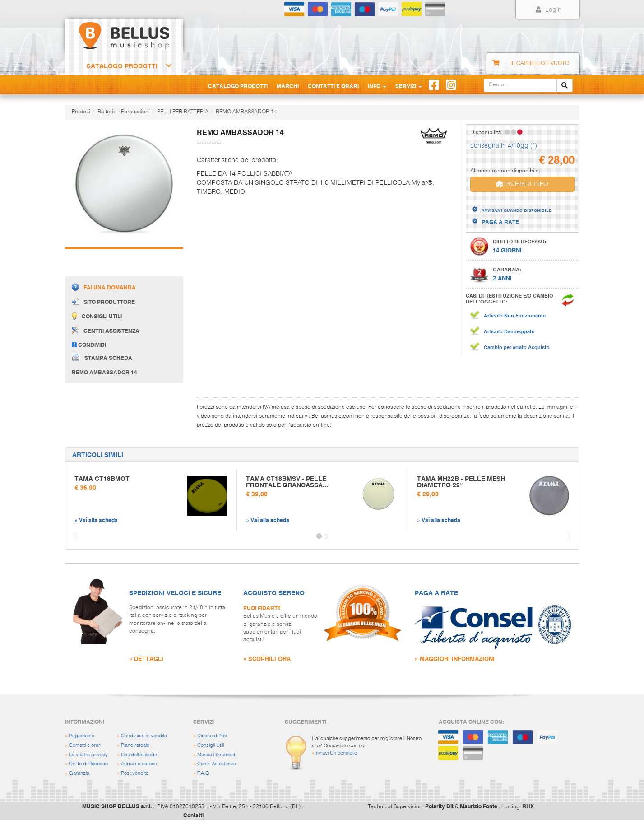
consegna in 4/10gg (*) (504, 146)
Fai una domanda (104, 287)
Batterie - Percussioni (124, 112)
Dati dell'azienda (139, 755)
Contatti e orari (85, 745)
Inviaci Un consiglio (336, 753)
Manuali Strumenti (217, 755)
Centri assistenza (106, 331)
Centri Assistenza (217, 764)
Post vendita (135, 773)
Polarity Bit (439, 806)
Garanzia (79, 773)
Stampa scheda (102, 357)
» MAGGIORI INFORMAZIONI (455, 659)
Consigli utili (97, 316)
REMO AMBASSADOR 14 (246, 112)
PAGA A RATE (500, 222)
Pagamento (82, 736)
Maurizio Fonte (479, 806)
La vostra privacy (88, 755)
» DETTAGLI (146, 659)
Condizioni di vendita (144, 736)
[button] (74, 536)
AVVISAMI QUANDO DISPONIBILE (517, 210)
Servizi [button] (409, 86)
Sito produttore (103, 301)
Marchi (288, 86)
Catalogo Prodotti (122, 66)
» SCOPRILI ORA (267, 659)
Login (548, 10)
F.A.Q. (204, 773)
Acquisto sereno (139, 764)
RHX (528, 806)
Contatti (193, 815)
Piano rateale (135, 745)
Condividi (89, 345)
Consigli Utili (211, 745)
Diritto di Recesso (88, 764)
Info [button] (377, 86)
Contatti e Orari (333, 86)
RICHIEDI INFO (522, 184)
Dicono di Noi (212, 736)
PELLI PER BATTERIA (183, 112)
